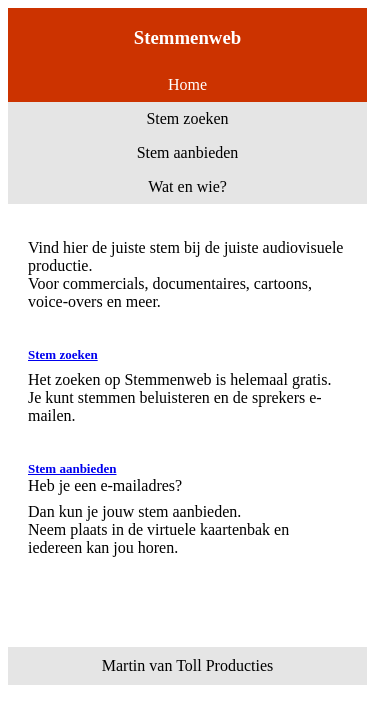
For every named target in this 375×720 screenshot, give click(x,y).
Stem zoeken (187, 118)
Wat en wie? (187, 186)
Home (187, 84)
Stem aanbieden (188, 152)
